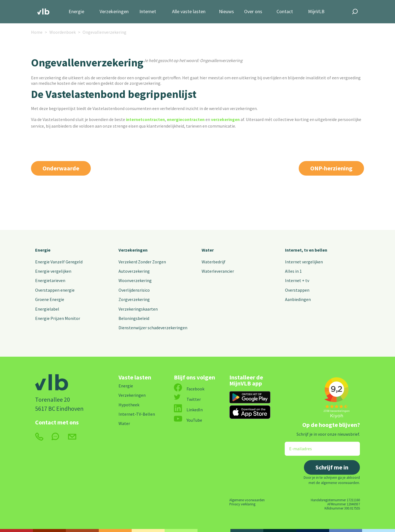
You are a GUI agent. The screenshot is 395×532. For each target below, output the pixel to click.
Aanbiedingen (298, 299)
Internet (148, 12)
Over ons (253, 12)
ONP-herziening (331, 168)
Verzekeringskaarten (138, 309)
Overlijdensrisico (134, 290)
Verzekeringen (114, 12)
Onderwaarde (61, 168)
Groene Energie (50, 299)
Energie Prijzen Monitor (58, 318)
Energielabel (47, 309)
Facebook (189, 389)
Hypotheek (129, 405)
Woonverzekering (135, 280)
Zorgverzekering (134, 299)
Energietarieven (50, 280)
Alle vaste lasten (189, 12)
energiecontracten (186, 119)
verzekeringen (225, 119)
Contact (285, 12)
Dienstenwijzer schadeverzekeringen (153, 328)
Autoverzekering (134, 271)
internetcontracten (145, 119)
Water (208, 250)
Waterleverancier (218, 271)
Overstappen (297, 290)
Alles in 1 (293, 271)
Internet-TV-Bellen (137, 414)
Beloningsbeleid (134, 318)
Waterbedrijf (214, 262)
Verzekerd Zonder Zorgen (142, 262)
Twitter (187, 399)
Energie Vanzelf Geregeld (59, 262)
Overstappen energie (55, 290)
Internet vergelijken (304, 262)
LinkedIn (188, 410)
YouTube (188, 420)
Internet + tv (297, 280)
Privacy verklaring (242, 504)
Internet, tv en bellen (306, 250)
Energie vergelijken (53, 271)
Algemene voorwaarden (247, 500)
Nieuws (226, 12)
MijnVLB (316, 12)
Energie (76, 12)
